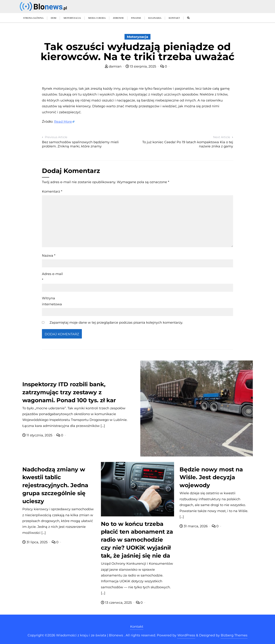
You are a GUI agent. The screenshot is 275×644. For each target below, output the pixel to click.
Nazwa (49, 256)
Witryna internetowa (52, 301)
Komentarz (52, 191)
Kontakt (137, 627)
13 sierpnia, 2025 (141, 66)
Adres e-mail (52, 277)
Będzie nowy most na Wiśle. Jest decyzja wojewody (211, 477)
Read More (63, 122)
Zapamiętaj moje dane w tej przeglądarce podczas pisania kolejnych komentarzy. (116, 323)
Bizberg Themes (234, 635)
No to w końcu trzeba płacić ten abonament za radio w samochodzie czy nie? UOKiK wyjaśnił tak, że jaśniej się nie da (137, 540)
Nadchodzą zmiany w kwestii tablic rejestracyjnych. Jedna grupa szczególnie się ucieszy (55, 485)
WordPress (186, 635)
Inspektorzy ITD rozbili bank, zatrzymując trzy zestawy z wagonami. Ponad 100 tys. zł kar (69, 392)
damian (114, 66)
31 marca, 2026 (194, 526)
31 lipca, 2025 (35, 542)
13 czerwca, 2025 (117, 603)
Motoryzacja (137, 37)
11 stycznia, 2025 (38, 435)
